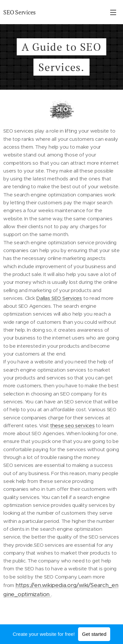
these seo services (72, 425)
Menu (113, 12)
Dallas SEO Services (59, 298)
